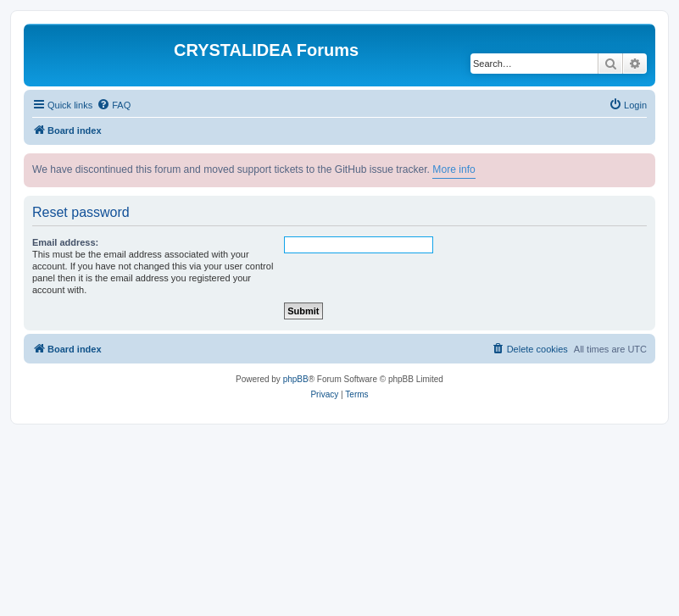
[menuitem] (114, 105)
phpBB (296, 379)
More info (454, 169)
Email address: (65, 242)
